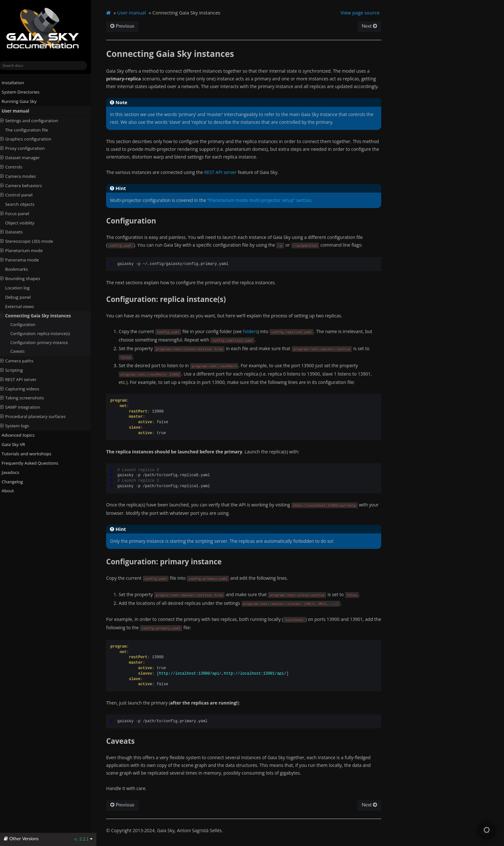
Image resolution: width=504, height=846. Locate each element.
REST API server (24, 379)
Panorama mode (25, 260)
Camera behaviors (27, 186)
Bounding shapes (26, 278)
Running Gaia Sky (22, 101)
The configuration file (32, 130)
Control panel (22, 195)
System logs (20, 426)
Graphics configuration (31, 139)
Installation (16, 83)
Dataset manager (25, 158)
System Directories (23, 92)
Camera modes (23, 176)
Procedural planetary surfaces (38, 416)
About (11, 491)
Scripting (17, 370)
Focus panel (20, 213)
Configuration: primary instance (45, 342)
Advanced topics (21, 435)
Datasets (17, 232)
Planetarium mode (27, 250)
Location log (23, 288)
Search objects (25, 204)
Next (374, 26)
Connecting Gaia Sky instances (41, 315)
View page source (365, 13)
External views (25, 306)
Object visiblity (25, 223)
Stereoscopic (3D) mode (32, 241)
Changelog (18, 481)
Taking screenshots (27, 398)
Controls (17, 167)
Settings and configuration (35, 120)
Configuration (28, 325)
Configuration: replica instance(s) (45, 334)
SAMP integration (26, 407)
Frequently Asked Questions (33, 463)
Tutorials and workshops (29, 454)
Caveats (23, 351)
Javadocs (16, 472)
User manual (18, 111)
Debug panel (23, 297)
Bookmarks (22, 269)
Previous (128, 26)
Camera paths (22, 361)
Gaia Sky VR (16, 444)
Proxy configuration (28, 148)
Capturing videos (25, 388)
